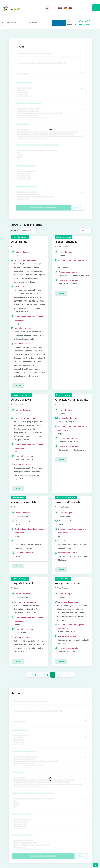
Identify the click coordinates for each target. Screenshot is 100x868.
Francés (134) (50, 95)
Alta (50, 153)
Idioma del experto (24, 82)
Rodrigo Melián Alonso (68, 583)
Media (50, 157)
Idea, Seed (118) (50, 176)
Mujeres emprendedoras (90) (50, 194)
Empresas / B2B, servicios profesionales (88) (50, 196)
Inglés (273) (50, 90)
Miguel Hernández (66, 241)
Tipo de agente (22, 124)
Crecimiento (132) (50, 173)
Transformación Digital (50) (50, 111)
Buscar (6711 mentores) (43, 207)
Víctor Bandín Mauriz (67, 502)
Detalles (18, 385)
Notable (50, 155)
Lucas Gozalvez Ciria (24, 502)
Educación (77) (50, 199)
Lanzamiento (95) (50, 178)
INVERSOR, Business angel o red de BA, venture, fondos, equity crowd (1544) (50, 132)
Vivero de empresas (20, 237)
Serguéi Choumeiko (23, 583)
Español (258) (50, 92)
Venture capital (18, 497)
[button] (47, 8)
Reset (78, 207)
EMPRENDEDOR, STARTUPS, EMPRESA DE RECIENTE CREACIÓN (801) (50, 134)
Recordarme (72, 23)
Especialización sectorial (26, 186)
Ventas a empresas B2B (22, 395)
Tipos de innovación (63, 395)
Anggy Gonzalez (21, 399)
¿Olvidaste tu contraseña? (85, 23)
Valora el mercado (63, 578)
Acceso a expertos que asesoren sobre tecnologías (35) (50, 113)
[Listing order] (29, 230)
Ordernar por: (14, 230)
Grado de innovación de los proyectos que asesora (37, 145)
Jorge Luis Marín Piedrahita (71, 399)
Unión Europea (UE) (20, 578)
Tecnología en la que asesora (28, 103)
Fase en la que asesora (26, 166)
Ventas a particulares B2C (66, 497)
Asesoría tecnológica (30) (50, 115)
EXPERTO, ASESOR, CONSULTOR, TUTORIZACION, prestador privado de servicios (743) (50, 136)
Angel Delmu (19, 241)
